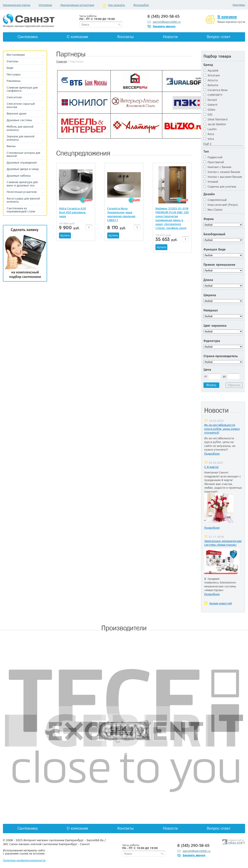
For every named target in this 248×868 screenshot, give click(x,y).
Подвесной (213, 157)
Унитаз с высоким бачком (223, 177)
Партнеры (239, 5)
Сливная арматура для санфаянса (22, 89)
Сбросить (234, 385)
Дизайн (209, 194)
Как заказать (117, 5)
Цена (207, 370)
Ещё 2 (207, 144)
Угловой (211, 182)
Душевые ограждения (22, 162)
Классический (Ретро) (221, 205)
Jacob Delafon (215, 124)
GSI (208, 114)
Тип (206, 152)
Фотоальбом (141, 5)
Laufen (210, 129)
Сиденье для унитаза (220, 186)
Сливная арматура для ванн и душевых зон (22, 184)
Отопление (45, 5)
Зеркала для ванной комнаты (21, 138)
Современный (215, 200)
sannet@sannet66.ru (167, 22)
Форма (209, 219)
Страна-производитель (221, 356)
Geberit (210, 105)
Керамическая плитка (17, 5)
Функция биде (215, 249)
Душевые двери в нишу (23, 169)
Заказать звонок (164, 26)
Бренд (208, 65)
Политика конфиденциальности (24, 860)
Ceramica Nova (215, 90)
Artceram (212, 75)
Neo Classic (213, 209)
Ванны (11, 146)
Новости (170, 37)
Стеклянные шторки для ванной (23, 154)
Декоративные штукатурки (77, 5)
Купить (65, 235)
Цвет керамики (215, 326)
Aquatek (211, 70)
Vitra (209, 139)
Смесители (14, 97)
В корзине (227, 17)
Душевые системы (19, 120)
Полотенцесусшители (22, 192)
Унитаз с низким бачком (222, 172)
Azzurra (211, 80)
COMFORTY (213, 95)
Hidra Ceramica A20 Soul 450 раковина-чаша (73, 212)
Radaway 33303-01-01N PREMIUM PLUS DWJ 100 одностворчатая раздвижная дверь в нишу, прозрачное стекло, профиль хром (172, 218)
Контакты (126, 37)
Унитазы (12, 61)
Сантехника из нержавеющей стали (21, 210)
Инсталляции (16, 55)
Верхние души (17, 113)
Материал (211, 310)
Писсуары (14, 74)
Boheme (211, 85)
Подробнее (212, 454)
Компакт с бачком (217, 167)
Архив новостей (221, 603)
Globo (209, 109)
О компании (77, 37)
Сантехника (28, 37)
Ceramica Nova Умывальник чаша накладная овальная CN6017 (121, 214)
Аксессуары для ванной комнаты (23, 200)
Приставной (214, 162)
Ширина (210, 295)
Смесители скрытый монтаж (21, 105)
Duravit (210, 100)
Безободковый (214, 234)
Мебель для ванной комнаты (20, 128)
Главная (62, 61)
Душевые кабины (19, 176)
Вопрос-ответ (219, 37)
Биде (10, 68)
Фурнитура (212, 341)
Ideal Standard (215, 119)
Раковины (14, 81)
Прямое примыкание (219, 265)
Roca (209, 134)
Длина (208, 280)
